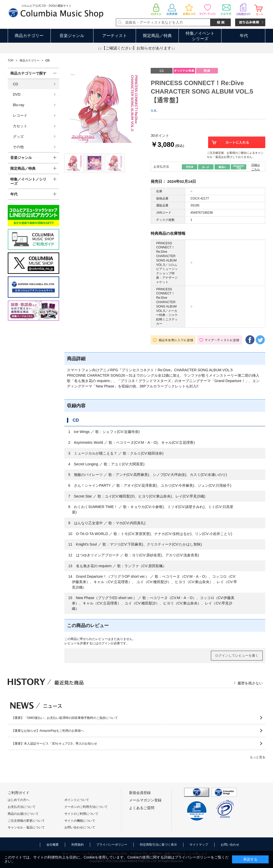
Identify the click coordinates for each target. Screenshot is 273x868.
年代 (244, 36)
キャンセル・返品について (26, 827)
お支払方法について (22, 807)
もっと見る (258, 757)
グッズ (18, 137)
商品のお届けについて (23, 814)
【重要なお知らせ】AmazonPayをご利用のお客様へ (48, 731)
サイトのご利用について (81, 814)
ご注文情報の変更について (26, 821)
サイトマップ (199, 845)
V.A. (154, 111)
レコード (20, 115)
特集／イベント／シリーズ (28, 181)
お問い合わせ (230, 845)
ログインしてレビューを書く (237, 655)
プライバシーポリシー (112, 845)
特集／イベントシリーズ (200, 36)
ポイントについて (77, 800)
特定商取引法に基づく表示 (158, 845)
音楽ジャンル (72, 36)
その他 (18, 147)
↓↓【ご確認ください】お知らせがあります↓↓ (136, 48)
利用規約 (78, 845)
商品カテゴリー (29, 36)
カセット (20, 126)
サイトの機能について (80, 821)
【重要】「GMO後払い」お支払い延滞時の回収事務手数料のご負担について (65, 718)
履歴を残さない (250, 683)
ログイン (105, 643)
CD (15, 84)
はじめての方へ (19, 800)
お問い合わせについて (80, 827)
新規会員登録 (140, 793)
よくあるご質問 (142, 808)
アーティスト (115, 36)
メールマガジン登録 (145, 800)
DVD (17, 94)
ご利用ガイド (19, 793)
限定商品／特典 (157, 36)
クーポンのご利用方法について (86, 807)
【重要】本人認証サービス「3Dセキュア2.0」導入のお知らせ (54, 744)
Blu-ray (19, 105)
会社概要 (53, 845)
